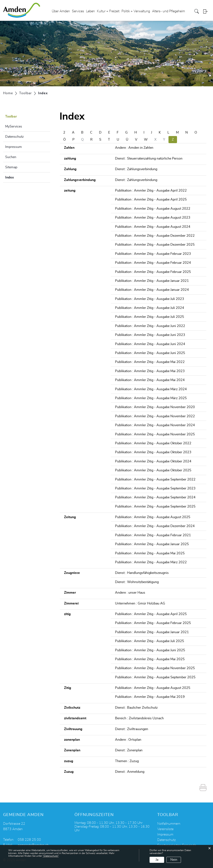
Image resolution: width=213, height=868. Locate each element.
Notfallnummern (169, 824)
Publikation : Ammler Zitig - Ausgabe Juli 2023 (150, 299)
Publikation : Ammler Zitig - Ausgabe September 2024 (155, 497)
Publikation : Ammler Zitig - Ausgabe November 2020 (155, 407)
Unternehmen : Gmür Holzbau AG (140, 603)
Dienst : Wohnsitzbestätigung (137, 582)
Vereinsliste (165, 829)
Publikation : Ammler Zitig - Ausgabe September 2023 (155, 488)
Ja (157, 860)
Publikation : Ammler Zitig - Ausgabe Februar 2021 (153, 535)
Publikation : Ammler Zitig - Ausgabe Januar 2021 (152, 281)
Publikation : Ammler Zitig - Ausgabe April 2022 (151, 191)
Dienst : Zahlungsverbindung (136, 169)
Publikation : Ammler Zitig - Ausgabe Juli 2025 (150, 317)
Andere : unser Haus (130, 593)
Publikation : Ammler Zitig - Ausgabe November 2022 (155, 416)
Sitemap (11, 167)
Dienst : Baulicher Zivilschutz (136, 708)
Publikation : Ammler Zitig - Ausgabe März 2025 (151, 398)
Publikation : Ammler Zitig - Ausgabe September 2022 (155, 479)
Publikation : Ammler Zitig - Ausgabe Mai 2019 (150, 697)
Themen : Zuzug (127, 761)
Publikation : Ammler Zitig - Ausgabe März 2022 (151, 562)
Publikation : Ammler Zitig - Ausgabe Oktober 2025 (153, 470)
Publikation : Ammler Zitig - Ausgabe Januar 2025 (152, 544)
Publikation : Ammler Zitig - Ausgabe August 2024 (153, 227)
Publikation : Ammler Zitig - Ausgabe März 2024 (151, 389)
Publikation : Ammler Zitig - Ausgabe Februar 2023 (153, 254)
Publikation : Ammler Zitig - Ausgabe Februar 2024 (153, 263)
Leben (90, 11)
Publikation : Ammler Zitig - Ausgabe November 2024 (155, 425)
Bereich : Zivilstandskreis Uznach (139, 718)
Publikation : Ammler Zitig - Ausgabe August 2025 (153, 517)
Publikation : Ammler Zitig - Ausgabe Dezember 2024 (155, 526)
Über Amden (61, 11)
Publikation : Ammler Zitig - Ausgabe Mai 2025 (150, 553)
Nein (174, 860)
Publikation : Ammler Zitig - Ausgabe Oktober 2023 (153, 452)
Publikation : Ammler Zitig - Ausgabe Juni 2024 (150, 344)
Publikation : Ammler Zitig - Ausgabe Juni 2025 (150, 353)
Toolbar (11, 116)
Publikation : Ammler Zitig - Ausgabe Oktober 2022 (153, 443)
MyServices (14, 126)
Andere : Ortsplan (128, 740)
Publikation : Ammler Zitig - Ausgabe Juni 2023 (150, 335)
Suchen (11, 157)
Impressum (14, 147)
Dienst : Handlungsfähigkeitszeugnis (142, 573)
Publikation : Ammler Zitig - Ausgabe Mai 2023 (150, 371)
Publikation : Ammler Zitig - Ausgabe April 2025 (151, 199)
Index (20, 177)
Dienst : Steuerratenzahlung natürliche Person (149, 158)
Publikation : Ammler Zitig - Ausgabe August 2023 (153, 218)
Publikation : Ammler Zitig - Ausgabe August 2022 (153, 209)
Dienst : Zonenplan (129, 750)
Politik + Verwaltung (136, 11)
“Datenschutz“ (51, 856)
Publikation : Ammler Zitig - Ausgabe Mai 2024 (150, 380)
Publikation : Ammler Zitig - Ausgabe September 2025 (155, 506)
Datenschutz (14, 137)
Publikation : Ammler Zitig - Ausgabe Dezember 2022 (155, 236)
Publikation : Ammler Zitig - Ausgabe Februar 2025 (153, 272)
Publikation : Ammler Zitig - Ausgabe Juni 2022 (150, 326)
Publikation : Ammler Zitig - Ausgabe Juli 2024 (150, 308)
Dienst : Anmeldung (130, 772)
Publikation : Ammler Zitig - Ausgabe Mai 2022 (150, 362)
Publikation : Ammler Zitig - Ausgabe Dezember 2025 (155, 245)
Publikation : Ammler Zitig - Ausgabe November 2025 (155, 434)
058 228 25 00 (29, 840)
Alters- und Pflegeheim (168, 11)
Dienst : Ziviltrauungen (132, 729)
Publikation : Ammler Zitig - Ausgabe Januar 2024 (152, 290)
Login (207, 11)
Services (78, 11)
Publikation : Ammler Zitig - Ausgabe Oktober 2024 (153, 461)
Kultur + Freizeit (108, 11)
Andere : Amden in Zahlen (134, 148)
